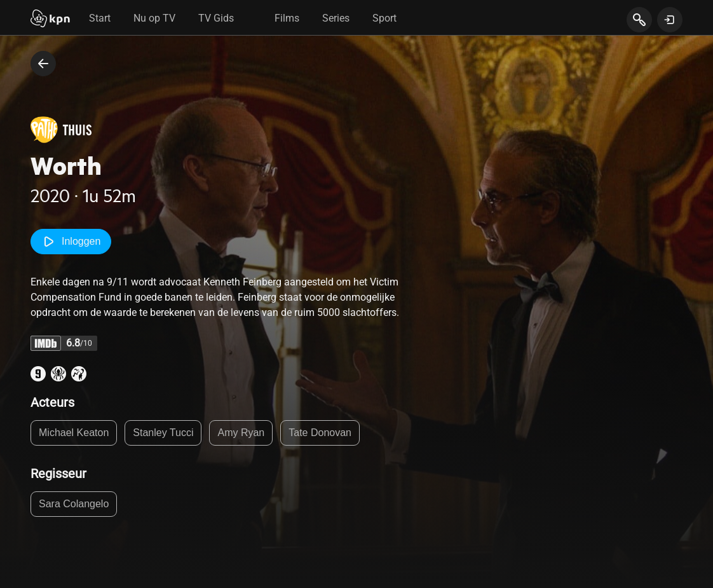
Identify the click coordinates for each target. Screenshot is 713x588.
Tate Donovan (320, 433)
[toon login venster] (670, 20)
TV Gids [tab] (216, 18)
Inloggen (71, 242)
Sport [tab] (384, 18)
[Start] (50, 20)
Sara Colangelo (74, 504)
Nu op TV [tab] (154, 18)
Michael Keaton (74, 433)
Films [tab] (287, 18)
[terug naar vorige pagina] (43, 64)
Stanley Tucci (163, 433)
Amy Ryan (241, 433)
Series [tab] (336, 18)
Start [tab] (100, 18)
